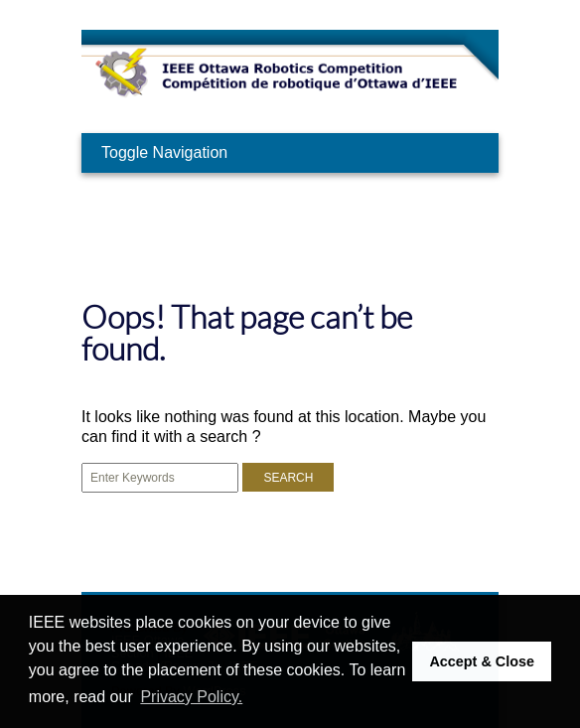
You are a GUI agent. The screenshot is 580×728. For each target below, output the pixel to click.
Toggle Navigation (164, 152)
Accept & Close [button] (482, 661)
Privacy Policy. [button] (191, 697)
